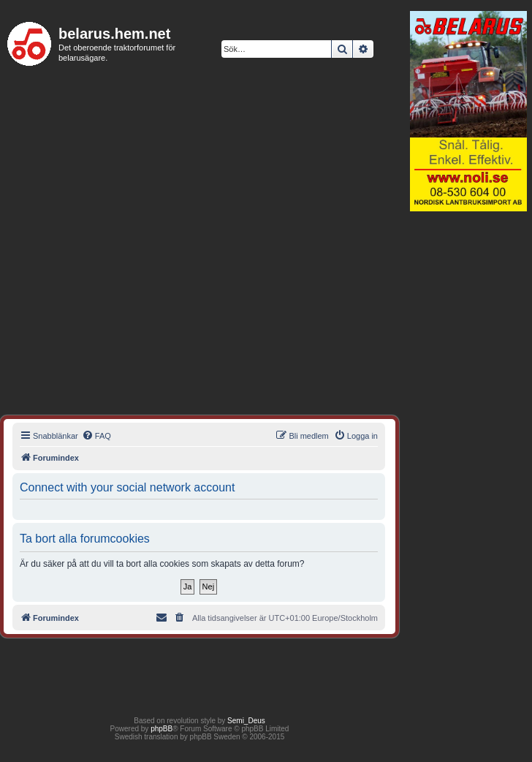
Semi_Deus (246, 721)
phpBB (161, 729)
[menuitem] (96, 436)
